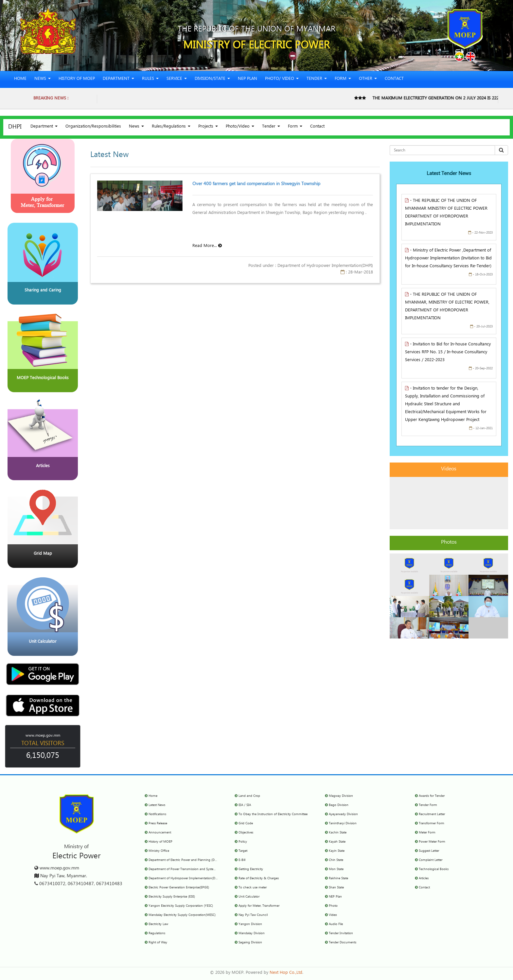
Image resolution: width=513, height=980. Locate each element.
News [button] (43, 79)
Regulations (157, 934)
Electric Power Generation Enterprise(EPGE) (179, 888)
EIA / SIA (245, 805)
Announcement (160, 833)
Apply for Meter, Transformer (259, 906)
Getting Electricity (251, 869)
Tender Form (428, 805)
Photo (333, 906)
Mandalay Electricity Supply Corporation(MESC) (182, 915)
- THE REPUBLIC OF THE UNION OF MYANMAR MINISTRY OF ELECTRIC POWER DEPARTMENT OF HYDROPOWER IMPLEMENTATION (446, 213)
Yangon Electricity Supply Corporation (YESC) (181, 906)
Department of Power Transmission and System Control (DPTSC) (194, 869)
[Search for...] (442, 150)
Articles (424, 879)
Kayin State (337, 851)
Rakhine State (338, 879)
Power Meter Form (432, 842)
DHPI (15, 128)
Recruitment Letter (432, 814)
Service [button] (177, 79)
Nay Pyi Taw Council (253, 915)
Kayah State (337, 842)
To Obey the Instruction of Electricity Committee (273, 814)
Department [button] (118, 79)
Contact (394, 79)
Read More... (207, 246)
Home (20, 79)
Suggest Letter (429, 851)
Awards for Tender (432, 796)
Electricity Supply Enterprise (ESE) (172, 897)
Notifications (157, 814)
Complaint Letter (431, 860)
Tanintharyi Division (343, 824)
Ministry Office (159, 851)
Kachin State (338, 833)
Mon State (336, 869)
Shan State (336, 888)
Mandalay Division (252, 934)
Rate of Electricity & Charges (259, 879)
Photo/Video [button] (240, 127)
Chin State (336, 860)
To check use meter (253, 888)
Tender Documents (343, 943)
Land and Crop (249, 796)
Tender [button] (317, 79)
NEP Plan (248, 79)
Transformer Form (432, 824)
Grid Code (246, 824)
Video (333, 915)
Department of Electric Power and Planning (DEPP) (185, 860)
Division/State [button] (212, 79)
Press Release (158, 824)
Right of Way (158, 943)
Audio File (336, 924)
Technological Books (434, 869)
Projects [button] (208, 127)
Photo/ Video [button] (282, 79)
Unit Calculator (249, 897)
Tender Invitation (341, 934)
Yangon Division (250, 924)
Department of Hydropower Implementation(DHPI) (185, 879)
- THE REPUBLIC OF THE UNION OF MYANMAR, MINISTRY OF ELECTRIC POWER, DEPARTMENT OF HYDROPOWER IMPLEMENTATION (447, 307)
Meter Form (427, 833)
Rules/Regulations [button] (171, 127)
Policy (243, 842)
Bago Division (339, 805)
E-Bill (242, 860)
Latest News (157, 805)
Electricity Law (158, 924)
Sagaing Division (250, 943)
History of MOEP (77, 79)
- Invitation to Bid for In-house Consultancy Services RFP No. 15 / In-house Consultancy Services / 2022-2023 (448, 353)
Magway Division (341, 796)
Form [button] (343, 79)
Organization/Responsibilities (93, 127)
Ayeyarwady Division (343, 814)
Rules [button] (150, 79)
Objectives (246, 833)
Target (243, 851)
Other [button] (368, 79)
